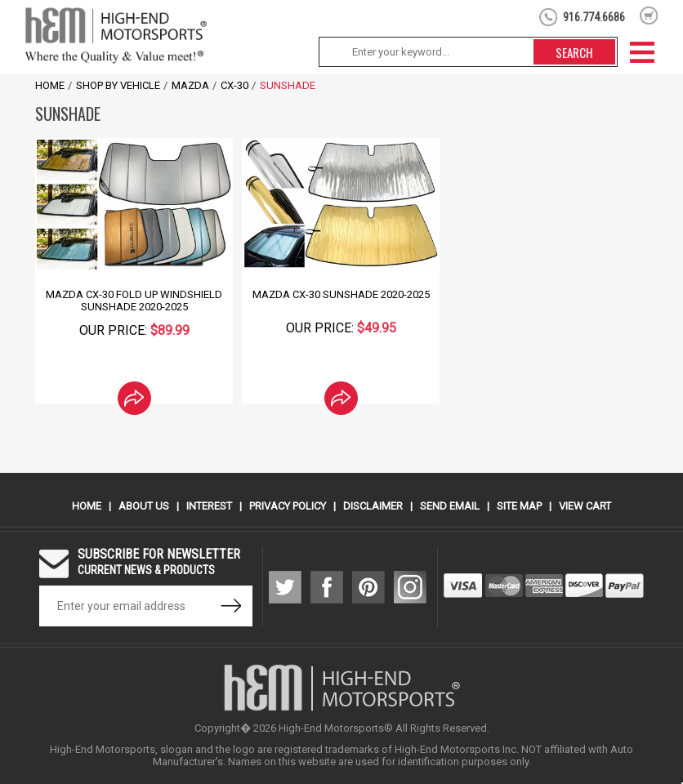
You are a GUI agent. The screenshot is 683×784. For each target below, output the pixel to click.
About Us (144, 506)
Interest (209, 506)
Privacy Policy (288, 506)
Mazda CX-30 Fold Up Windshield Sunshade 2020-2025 (134, 301)
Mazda (190, 85)
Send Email (450, 506)
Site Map (519, 506)
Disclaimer (373, 506)
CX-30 (234, 85)
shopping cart (649, 16)
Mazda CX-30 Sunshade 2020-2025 (341, 294)
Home (50, 85)
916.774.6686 (594, 17)
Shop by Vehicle (118, 85)
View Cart (585, 506)
